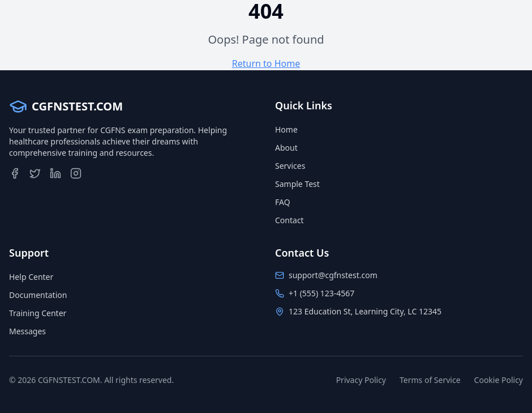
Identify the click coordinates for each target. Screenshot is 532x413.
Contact (289, 220)
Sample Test (297, 184)
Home (286, 129)
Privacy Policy (361, 380)
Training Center (38, 313)
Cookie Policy (499, 380)
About (286, 148)
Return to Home (266, 63)
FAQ (283, 202)
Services (290, 166)
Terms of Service (430, 380)
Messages (27, 331)
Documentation (38, 295)
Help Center (31, 277)
